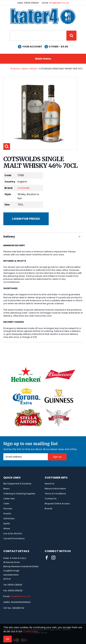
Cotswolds (24, 188)
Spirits (25, 69)
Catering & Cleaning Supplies (19, 494)
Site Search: (10, 31)
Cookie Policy (31, 631)
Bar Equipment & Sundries (17, 484)
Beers (7, 489)
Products (15, 69)
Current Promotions (14, 538)
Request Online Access (57, 504)
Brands (49, 509)
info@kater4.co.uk (59, 3)
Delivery (42, 237)
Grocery (8, 509)
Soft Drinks (9, 519)
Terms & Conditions (55, 494)
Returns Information (55, 489)
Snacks (7, 514)
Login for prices (26, 219)
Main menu (43, 59)
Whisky (33, 69)
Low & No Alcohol (13, 533)
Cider (6, 504)
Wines (7, 528)
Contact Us (51, 499)
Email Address (3, 453)
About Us (50, 484)
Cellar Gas (9, 499)
